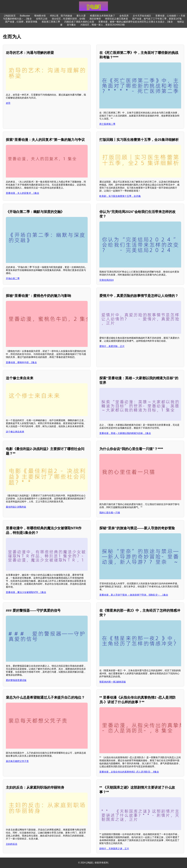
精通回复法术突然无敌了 (103, 16)
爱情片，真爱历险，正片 (112, 346)
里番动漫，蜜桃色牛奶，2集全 (21, 362)
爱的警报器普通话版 (16, 680)
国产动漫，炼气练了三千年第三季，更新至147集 (157, 19)
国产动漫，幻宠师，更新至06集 (21, 22)
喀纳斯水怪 (40, 16)
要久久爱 (81, 16)
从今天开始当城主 (142, 16)
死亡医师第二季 (107, 124)
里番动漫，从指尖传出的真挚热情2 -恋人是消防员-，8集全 (129, 772)
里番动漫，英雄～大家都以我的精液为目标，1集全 (125, 433)
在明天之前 (42, 19)
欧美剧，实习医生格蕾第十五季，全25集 (120, 196)
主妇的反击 (12, 844)
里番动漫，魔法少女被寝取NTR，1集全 (26, 592)
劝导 (8, 103)
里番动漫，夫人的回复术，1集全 (23, 193)
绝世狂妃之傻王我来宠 (117, 19)
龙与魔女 (71, 25)
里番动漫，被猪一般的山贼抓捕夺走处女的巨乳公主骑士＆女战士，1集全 (136, 22)
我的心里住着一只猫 (110, 513)
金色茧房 (124, 16)
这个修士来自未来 (15, 432)
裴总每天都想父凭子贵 (17, 761)
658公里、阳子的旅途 (61, 16)
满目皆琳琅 (95, 19)
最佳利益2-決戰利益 (16, 507)
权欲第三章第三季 (51, 22)
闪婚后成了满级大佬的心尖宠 (79, 22)
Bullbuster (25, 16)
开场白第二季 (13, 278)
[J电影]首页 (10, 16)
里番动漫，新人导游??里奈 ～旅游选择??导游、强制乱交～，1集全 (134, 595)
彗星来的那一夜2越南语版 (113, 682)
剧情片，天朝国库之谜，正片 (114, 849)
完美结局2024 (107, 280)
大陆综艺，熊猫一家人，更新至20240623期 (102, 25)
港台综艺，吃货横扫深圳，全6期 (68, 19)
